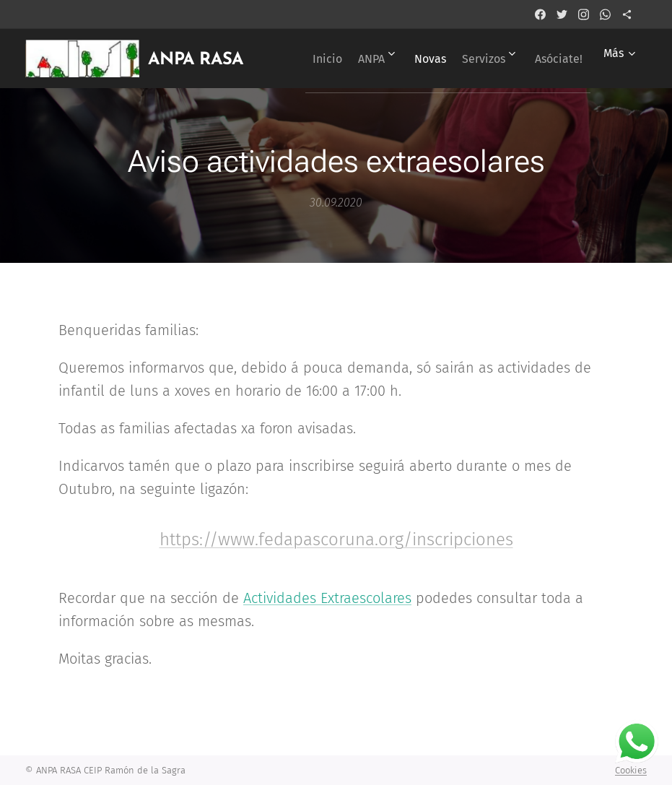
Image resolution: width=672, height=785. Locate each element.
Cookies (631, 770)
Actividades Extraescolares (327, 598)
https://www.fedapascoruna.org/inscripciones (336, 539)
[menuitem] (363, 58)
